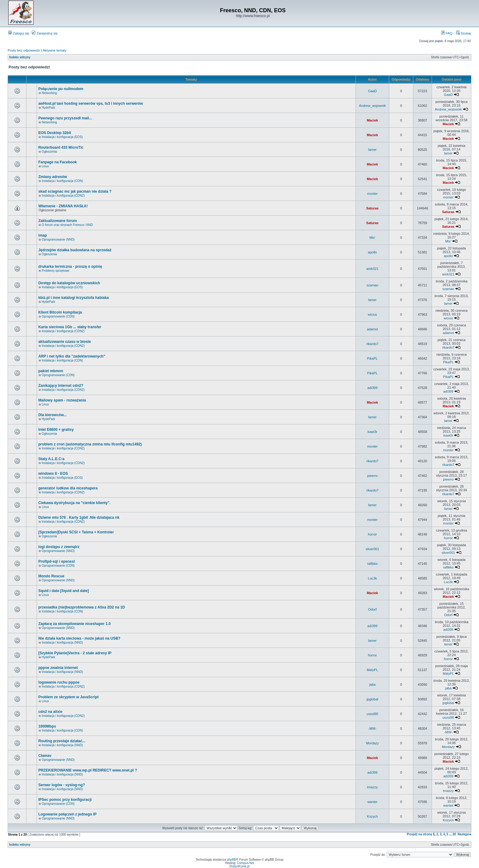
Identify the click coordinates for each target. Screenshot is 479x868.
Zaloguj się (19, 33)
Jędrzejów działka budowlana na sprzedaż (75, 250)
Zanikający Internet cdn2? (61, 386)
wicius (372, 314)
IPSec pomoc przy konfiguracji (65, 800)
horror (372, 534)
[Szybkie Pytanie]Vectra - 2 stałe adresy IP (75, 653)
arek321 (372, 269)
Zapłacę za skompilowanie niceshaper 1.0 (74, 624)
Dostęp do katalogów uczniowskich (69, 283)
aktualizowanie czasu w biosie (64, 342)
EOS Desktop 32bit (55, 133)
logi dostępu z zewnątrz (59, 547)
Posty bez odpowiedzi (24, 50)
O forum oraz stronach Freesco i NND (67, 225)
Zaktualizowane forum (57, 221)
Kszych (372, 816)
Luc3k (372, 578)
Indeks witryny (20, 57)
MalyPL (373, 670)
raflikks (372, 564)
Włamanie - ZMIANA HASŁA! (63, 206)
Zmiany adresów (53, 177)
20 (454, 834)
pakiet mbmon (51, 371)
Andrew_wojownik (372, 106)
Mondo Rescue (51, 576)
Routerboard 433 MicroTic (61, 147)
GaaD (373, 91)
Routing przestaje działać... (62, 741)
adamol (372, 329)
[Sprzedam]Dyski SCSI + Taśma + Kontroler (76, 532)
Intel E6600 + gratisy (56, 430)
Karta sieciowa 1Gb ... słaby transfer (70, 327)
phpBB (232, 860)
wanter (373, 802)
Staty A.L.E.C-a (51, 459)
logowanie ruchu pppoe (59, 682)
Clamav (45, 756)
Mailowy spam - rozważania (62, 400)
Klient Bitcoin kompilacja (60, 312)
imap (42, 235)
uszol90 (372, 714)
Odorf (372, 609)
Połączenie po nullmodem (61, 89)
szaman (373, 285)
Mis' (372, 238)
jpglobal (372, 699)
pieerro (372, 476)
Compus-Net (246, 863)
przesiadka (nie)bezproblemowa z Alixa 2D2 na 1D (82, 607)
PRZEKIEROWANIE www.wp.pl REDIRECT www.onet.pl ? (88, 770)
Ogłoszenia (49, 152)
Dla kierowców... (52, 415)
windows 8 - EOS (53, 474)
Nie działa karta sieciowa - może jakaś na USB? (79, 638)
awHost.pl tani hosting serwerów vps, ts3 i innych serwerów (90, 104)
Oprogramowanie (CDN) (58, 316)
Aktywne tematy (55, 50)
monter (372, 194)
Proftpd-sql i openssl (56, 561)
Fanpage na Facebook (57, 162)
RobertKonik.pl (239, 866)
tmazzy (373, 787)
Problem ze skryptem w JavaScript (68, 697)
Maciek (373, 120)
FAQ (447, 33)
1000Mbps (47, 726)
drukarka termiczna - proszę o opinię (70, 267)
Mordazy (372, 743)
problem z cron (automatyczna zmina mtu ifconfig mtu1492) (90, 444)
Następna (464, 834)
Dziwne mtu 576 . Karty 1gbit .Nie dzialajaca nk (79, 518)
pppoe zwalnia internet (58, 668)
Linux (45, 166)
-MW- (373, 728)
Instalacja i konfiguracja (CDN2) (63, 196)
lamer (372, 150)
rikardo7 (372, 344)
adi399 (373, 388)
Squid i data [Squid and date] (63, 591)
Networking (49, 93)
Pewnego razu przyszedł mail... (65, 118)
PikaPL (373, 358)
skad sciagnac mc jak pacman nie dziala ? (75, 191)
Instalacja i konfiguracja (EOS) (62, 137)
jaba (373, 685)
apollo (372, 252)
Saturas (372, 208)
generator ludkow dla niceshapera (68, 488)
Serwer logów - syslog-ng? (62, 785)
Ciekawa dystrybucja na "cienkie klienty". (74, 503)
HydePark (48, 108)
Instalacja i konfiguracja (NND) (62, 643)
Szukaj (463, 33)
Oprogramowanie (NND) (58, 240)
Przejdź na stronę (420, 834)
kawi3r (372, 432)
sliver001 (372, 549)
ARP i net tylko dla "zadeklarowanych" (72, 356)
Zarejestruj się (45, 33)
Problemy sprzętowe (55, 271)
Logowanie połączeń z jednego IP (67, 814)
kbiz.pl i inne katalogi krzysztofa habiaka (73, 298)
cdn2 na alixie (50, 712)
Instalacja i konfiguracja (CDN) (62, 181)
